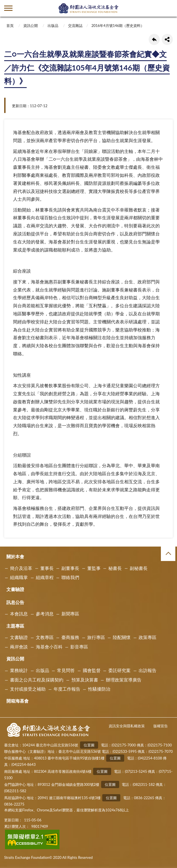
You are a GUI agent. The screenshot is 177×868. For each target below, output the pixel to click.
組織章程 (45, 577)
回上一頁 (154, 39)
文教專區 (45, 637)
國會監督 (92, 670)
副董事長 (70, 568)
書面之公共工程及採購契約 (37, 680)
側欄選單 (8, 8)
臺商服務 (70, 637)
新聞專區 (70, 614)
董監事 (94, 568)
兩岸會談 (19, 647)
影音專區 (79, 647)
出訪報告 (148, 670)
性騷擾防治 (99, 689)
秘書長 (115, 568)
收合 (168, 554)
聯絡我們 (70, 577)
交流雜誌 (75, 26)
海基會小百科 (49, 647)
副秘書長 (139, 568)
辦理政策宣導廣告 (124, 680)
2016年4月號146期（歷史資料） (118, 26)
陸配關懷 (122, 637)
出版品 (53, 26)
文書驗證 (15, 589)
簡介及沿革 (21, 568)
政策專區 (148, 637)
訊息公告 (15, 602)
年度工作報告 (67, 689)
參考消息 (45, 614)
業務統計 (19, 670)
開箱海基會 (18, 701)
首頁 (10, 26)
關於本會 (15, 556)
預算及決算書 (85, 680)
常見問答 (66, 670)
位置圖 (89, 745)
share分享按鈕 (167, 39)
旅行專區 (96, 637)
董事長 (47, 568)
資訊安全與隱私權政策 (127, 726)
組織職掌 (19, 577)
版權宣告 (161, 726)
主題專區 (15, 626)
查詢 (169, 8)
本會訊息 (19, 614)
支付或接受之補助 (28, 689)
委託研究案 (119, 670)
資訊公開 (31, 26)
